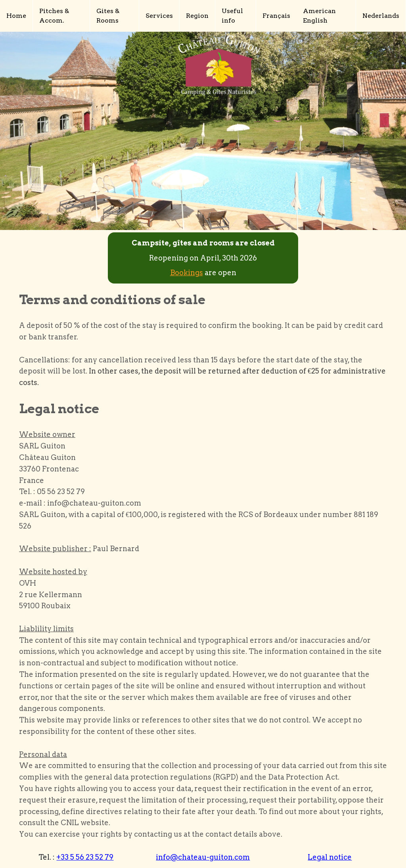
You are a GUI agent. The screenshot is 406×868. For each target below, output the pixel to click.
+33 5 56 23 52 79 (85, 857)
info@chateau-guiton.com (203, 857)
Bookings (187, 273)
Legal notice (330, 857)
